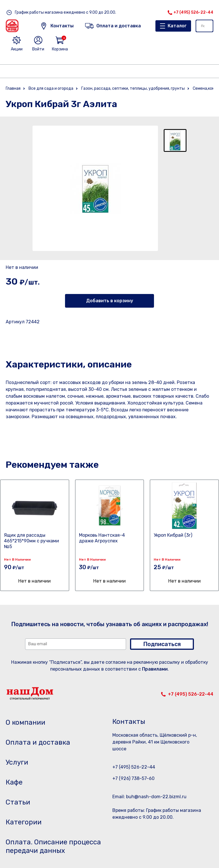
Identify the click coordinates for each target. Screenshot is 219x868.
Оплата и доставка (38, 742)
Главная (13, 88)
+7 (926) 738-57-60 (133, 778)
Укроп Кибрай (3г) (173, 535)
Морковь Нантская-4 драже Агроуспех (102, 538)
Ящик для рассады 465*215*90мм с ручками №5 (32, 541)
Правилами (155, 669)
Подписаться (162, 644)
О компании (26, 722)
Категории (24, 822)
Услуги (17, 762)
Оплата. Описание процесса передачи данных (53, 846)
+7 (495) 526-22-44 (193, 12)
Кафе (14, 782)
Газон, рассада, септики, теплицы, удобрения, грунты (133, 88)
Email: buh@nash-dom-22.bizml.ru (149, 797)
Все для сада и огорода (51, 88)
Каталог (177, 26)
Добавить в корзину (110, 301)
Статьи (18, 802)
